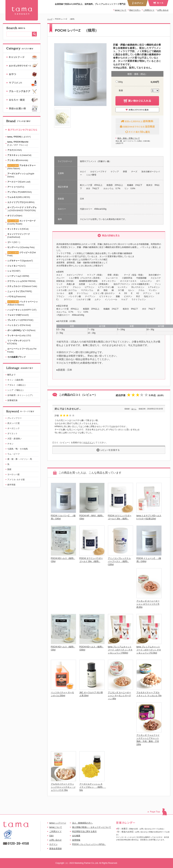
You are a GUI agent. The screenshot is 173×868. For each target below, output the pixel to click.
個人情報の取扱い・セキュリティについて (92, 827)
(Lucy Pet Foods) (22, 350)
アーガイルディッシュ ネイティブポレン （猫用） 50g (93, 787)
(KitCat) (18, 229)
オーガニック (13, 428)
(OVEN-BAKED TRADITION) (22, 209)
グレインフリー (15, 418)
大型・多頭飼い (15, 439)
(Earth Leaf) (19, 182)
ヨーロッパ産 (13, 474)
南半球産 (11, 485)
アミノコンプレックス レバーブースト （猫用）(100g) (119, 561)
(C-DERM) (18, 276)
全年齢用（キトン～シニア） (21, 395)
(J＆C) (16, 266)
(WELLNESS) (19, 197)
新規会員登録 (56, 849)
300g (120, 82)
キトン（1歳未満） (16, 380)
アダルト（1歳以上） (17, 385)
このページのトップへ (159, 812)
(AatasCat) (19, 155)
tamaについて (121, 10)
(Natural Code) (22, 286)
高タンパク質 (13, 423)
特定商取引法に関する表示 (84, 831)
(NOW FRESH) (21, 281)
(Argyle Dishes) (21, 175)
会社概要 (76, 836)
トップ (50, 19)
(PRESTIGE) (20, 320)
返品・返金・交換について (129, 138)
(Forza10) (18, 315)
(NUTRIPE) (20, 291)
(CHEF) (14, 271)
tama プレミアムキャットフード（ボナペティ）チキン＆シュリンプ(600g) (120, 650)
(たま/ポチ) (19, 137)
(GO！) (14, 242)
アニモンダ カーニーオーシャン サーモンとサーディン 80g (119, 696)
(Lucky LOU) (19, 335)
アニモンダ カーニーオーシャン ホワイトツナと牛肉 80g (148, 604)
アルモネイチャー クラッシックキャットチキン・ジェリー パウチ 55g (63, 787)
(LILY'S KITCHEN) (19, 342)
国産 (9, 469)
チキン (10, 444)
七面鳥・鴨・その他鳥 (18, 449)
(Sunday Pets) (21, 247)
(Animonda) (18, 160)
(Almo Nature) (22, 167)
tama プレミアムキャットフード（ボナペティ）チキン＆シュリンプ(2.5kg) (149, 650)
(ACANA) (15, 150)
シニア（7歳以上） (16, 390)
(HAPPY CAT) (22, 310)
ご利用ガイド (149, 10)
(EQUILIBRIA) (21, 202)
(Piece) (21, 330)
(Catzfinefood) (19, 236)
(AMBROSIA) (20, 192)
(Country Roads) (22, 222)
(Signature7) (20, 261)
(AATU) (16, 187)
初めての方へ (135, 10)
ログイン (89, 443)
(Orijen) (15, 216)
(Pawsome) (17, 297)
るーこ (134, 409)
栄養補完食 (12, 400)
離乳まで (11, 375)
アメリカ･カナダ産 (16, 480)
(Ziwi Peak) (22, 254)
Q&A (51, 836)
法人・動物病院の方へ (82, 823)
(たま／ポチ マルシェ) (18, 143)
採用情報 (76, 840)
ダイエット (12, 433)
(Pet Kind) (19, 325)
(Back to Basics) (23, 303)
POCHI (89, 844)
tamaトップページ (58, 823)
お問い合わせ (163, 10)
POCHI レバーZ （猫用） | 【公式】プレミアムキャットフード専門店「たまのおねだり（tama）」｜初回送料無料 (22, 10)
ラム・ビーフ (13, 454)
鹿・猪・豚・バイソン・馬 (20, 459)
